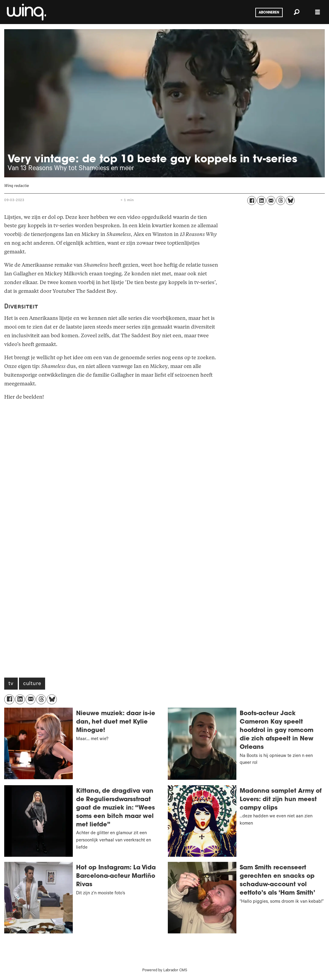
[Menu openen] (318, 12)
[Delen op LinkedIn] (261, 201)
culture (32, 684)
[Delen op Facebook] (252, 201)
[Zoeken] (297, 12)
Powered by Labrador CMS (165, 971)
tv (11, 684)
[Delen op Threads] (281, 201)
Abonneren (269, 13)
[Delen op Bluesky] (290, 201)
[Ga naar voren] (26, 12)
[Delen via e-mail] (271, 201)
